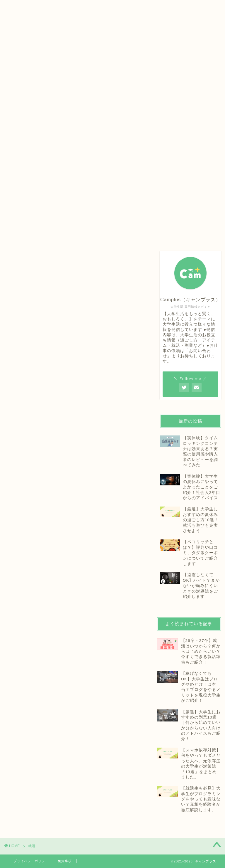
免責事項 (65, 861)
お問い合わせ (158, 7)
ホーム (36, 7)
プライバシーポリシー (31, 861)
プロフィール (97, 7)
